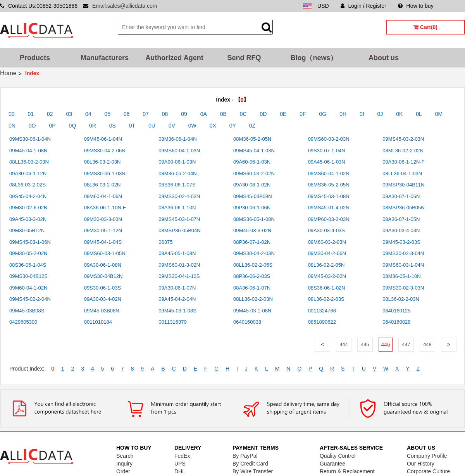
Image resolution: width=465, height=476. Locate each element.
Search (125, 456)
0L (419, 114)
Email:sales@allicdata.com (125, 6)
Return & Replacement (347, 471)
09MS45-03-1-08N (329, 196)
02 (50, 114)
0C (243, 114)
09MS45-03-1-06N (30, 242)
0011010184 (98, 322)
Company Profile (427, 456)
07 (146, 114)
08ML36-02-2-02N (403, 151)
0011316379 (172, 322)
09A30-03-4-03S (326, 230)
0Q (72, 126)
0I (362, 114)
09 (184, 114)
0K (399, 114)
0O (32, 126)
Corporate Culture (428, 471)
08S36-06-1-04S (28, 265)
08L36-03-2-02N (102, 185)
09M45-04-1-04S (103, 242)
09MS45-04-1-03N (254, 151)
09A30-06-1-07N (177, 288)
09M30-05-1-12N (103, 230)
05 (107, 114)
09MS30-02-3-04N (403, 253)
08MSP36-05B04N (179, 230)
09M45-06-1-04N (103, 139)
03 (69, 114)
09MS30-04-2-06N (105, 151)
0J (380, 114)
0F (303, 114)
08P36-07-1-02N (252, 242)
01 (31, 114)
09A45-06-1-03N (327, 162)
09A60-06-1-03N (252, 162)
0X (213, 126)
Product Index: (27, 369)
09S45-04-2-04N (28, 196)
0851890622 (322, 322)
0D (263, 114)
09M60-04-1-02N (28, 288)
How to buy (416, 6)
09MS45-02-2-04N (30, 299)
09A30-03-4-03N (401, 230)
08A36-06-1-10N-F (105, 208)
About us (384, 58)
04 (88, 114)
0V (172, 126)
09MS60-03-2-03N (329, 139)
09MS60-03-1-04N (403, 265)
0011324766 (322, 311)
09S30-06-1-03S (102, 288)
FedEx (182, 456)
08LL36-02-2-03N (253, 299)
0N (12, 126)
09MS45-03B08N (253, 196)
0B (223, 114)
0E (283, 114)
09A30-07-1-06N (401, 196)
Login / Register (363, 6)
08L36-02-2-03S (326, 299)
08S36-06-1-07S (177, 185)
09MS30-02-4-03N (179, 196)
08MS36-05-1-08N (254, 219)
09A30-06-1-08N (103, 265)
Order (123, 471)
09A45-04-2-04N (177, 299)
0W (192, 126)
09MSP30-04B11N (403, 185)
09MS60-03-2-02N (254, 173)
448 (427, 344)
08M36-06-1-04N (177, 139)
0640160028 (396, 322)
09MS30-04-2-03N (254, 253)
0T (132, 126)
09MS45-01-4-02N (329, 208)
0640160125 (396, 311)
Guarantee (332, 464)
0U (152, 126)
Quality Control (338, 456)
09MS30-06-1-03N (105, 173)
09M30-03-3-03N (103, 219)
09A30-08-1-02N (252, 185)
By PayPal (245, 456)
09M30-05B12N (27, 230)
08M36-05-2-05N (252, 139)
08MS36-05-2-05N (329, 185)
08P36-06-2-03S (252, 276)
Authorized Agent (174, 58)
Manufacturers (105, 58)
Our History (421, 464)
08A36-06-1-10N (177, 208)
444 (344, 344)
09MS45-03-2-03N (403, 139)
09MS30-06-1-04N (30, 139)
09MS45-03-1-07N (179, 219)
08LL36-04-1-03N (402, 173)
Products (35, 58)
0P (52, 126)
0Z (252, 126)
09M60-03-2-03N (327, 242)
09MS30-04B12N (103, 276)
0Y (233, 126)
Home (8, 73)
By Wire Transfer (253, 471)
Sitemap (455, 6)
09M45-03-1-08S (177, 311)
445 (365, 344)
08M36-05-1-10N (401, 276)
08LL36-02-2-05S (253, 265)
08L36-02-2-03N (401, 299)
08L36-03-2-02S (28, 185)
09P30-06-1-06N (252, 208)
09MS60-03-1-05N (105, 253)
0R (93, 126)
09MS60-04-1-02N (329, 173)
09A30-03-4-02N (103, 299)
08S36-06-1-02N (327, 288)
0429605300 (23, 322)
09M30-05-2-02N (28, 253)
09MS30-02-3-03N (403, 288)
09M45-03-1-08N (252, 311)
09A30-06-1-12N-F (403, 162)
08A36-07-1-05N (401, 219)
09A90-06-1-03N (177, 162)
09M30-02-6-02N (28, 208)
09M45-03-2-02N (327, 276)
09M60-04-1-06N (103, 196)
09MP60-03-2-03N (329, 219)
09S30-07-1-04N (327, 151)
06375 (165, 242)
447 (406, 344)
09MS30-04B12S (28, 276)
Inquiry (124, 464)
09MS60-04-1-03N (179, 151)
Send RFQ (244, 58)
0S (113, 126)
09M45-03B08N (102, 311)
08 (165, 114)
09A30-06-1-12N (28, 173)
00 (12, 114)
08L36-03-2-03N (102, 162)
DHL (180, 471)
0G (323, 114)
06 (127, 114)
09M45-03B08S (27, 311)
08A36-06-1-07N (252, 288)
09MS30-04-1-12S (179, 276)
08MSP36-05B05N (403, 208)
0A (204, 114)
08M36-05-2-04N (177, 173)
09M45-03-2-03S (401, 242)
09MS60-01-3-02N (179, 265)
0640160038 (247, 322)
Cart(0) (425, 27)
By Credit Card (250, 464)
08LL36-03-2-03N (29, 162)
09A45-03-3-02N (28, 219)
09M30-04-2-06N (327, 253)
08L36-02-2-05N (326, 265)
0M (439, 114)
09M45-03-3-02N (252, 230)
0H (343, 114)
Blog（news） (314, 58)
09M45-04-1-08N (28, 151)
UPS (180, 464)
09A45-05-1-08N (177, 253)
